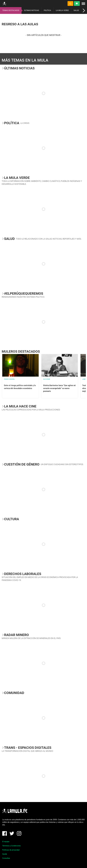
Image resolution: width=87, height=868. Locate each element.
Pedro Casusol (9, 379)
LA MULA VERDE (62, 10)
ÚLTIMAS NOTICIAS (32, 10)
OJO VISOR (47, 379)
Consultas (6, 858)
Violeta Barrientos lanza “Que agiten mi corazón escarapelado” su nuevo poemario (59, 388)
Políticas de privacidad (11, 850)
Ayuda (5, 854)
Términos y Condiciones (11, 846)
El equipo (6, 842)
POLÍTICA (47, 10)
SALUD (76, 10)
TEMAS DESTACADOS (11, 10)
